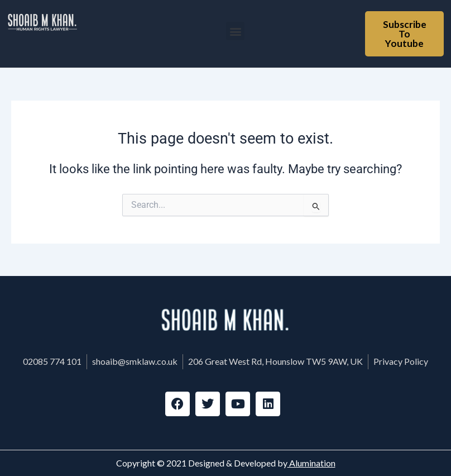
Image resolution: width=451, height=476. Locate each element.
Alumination (311, 463)
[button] (235, 31)
